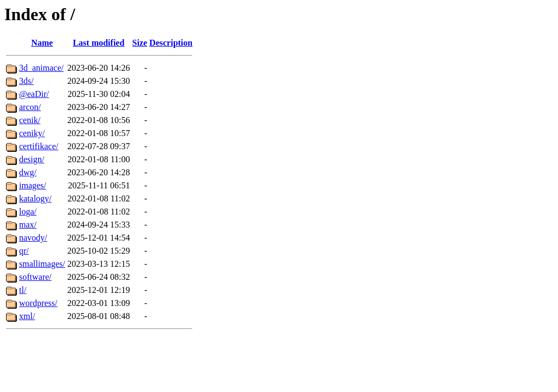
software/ (35, 277)
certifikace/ (39, 146)
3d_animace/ (41, 68)
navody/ (33, 238)
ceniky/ (32, 133)
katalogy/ (35, 198)
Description (171, 43)
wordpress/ (38, 303)
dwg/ (28, 172)
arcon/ (30, 107)
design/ (32, 159)
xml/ (27, 316)
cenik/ (30, 120)
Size (140, 43)
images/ (33, 185)
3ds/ (26, 81)
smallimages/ (42, 264)
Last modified (99, 43)
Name (42, 43)
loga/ (28, 212)
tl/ (23, 290)
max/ (28, 225)
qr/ (24, 251)
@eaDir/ (34, 94)
